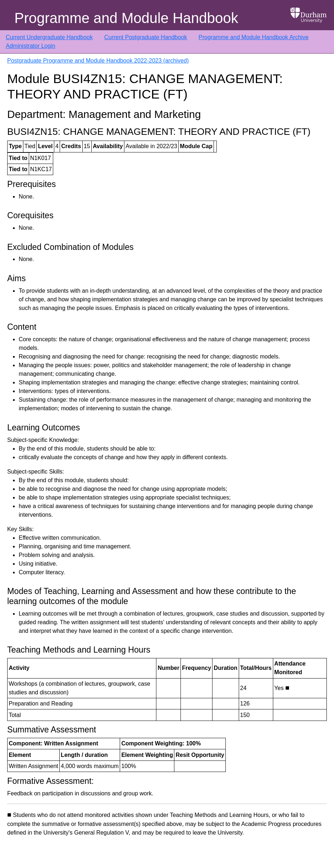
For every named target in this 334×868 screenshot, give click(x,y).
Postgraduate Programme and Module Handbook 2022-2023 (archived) (98, 61)
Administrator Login (31, 46)
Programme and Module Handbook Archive (253, 37)
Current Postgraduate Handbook (146, 37)
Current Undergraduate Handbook (49, 37)
